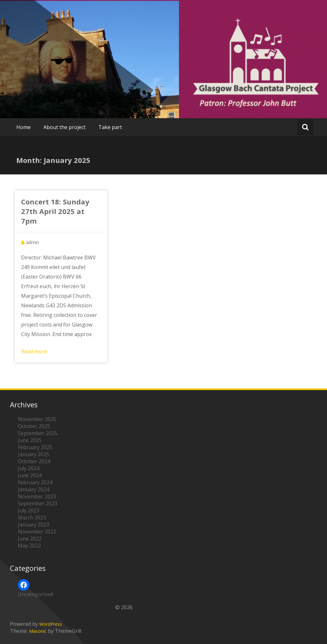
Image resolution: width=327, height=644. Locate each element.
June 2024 (30, 475)
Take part (110, 127)
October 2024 (34, 461)
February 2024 (35, 482)
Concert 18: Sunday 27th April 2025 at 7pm (55, 211)
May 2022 (29, 546)
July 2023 (29, 510)
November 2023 (37, 496)
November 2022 (37, 532)
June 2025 (30, 440)
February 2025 (35, 447)
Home (23, 127)
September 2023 (38, 503)
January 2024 (34, 489)
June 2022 (30, 539)
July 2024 (29, 468)
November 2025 (37, 419)
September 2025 (38, 433)
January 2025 (34, 454)
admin (33, 242)
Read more (34, 351)
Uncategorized (35, 594)
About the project (65, 127)
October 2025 (34, 426)
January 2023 (34, 525)
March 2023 (32, 517)
